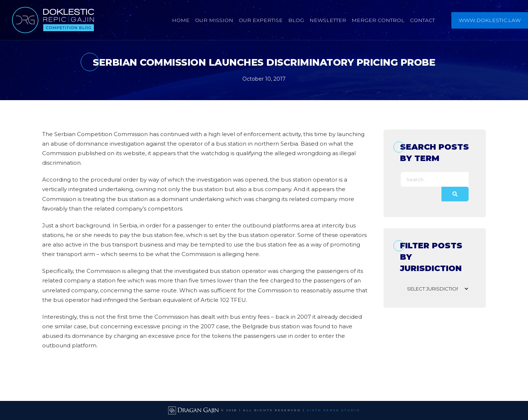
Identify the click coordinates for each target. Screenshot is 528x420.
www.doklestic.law (490, 20)
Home (181, 20)
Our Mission (214, 20)
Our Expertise (261, 20)
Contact (422, 20)
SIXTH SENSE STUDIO (333, 410)
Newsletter (328, 20)
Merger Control (378, 20)
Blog (296, 20)
